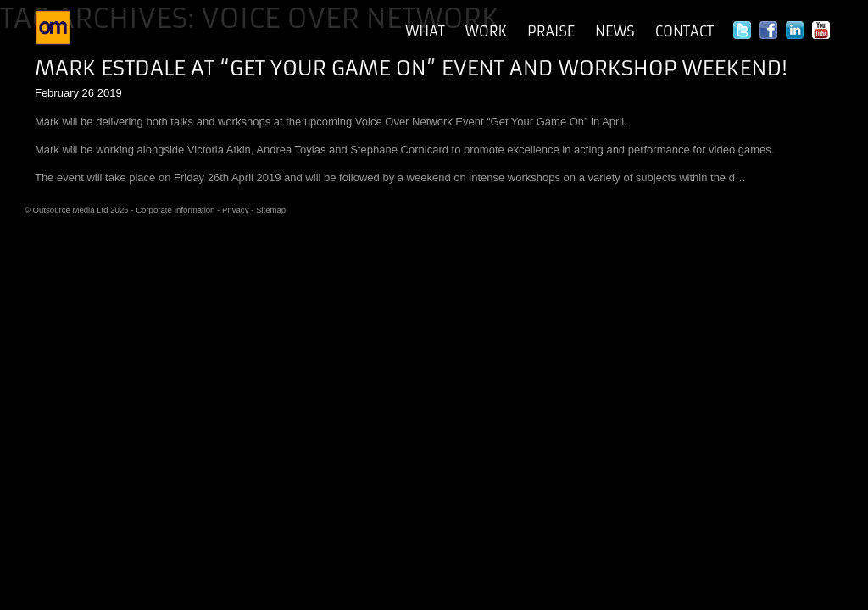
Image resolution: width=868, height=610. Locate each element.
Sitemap (271, 210)
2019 (110, 93)
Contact (684, 31)
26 (88, 93)
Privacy (235, 210)
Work (486, 31)
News (615, 31)
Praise (551, 31)
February (57, 93)
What (425, 31)
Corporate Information (175, 210)
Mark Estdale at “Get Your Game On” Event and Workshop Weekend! (411, 69)
